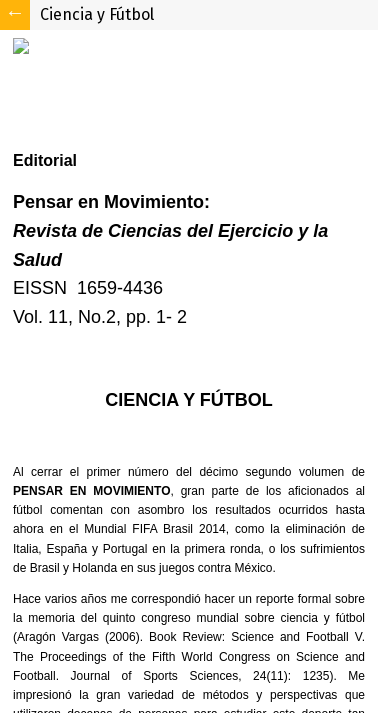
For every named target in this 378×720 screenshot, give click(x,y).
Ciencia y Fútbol (97, 14)
